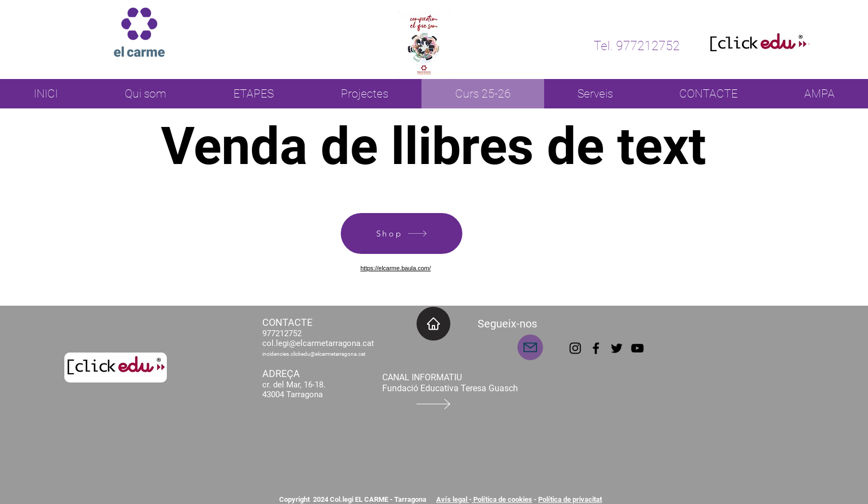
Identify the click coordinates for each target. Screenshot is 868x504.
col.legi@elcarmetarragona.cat (318, 343)
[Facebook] (596, 348)
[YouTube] (637, 348)
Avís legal (453, 499)
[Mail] (530, 347)
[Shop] (402, 233)
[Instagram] (575, 348)
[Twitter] (617, 348)
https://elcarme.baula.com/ (396, 268)
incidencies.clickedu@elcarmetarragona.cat (314, 354)
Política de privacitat (570, 499)
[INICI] (433, 324)
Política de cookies (502, 499)
